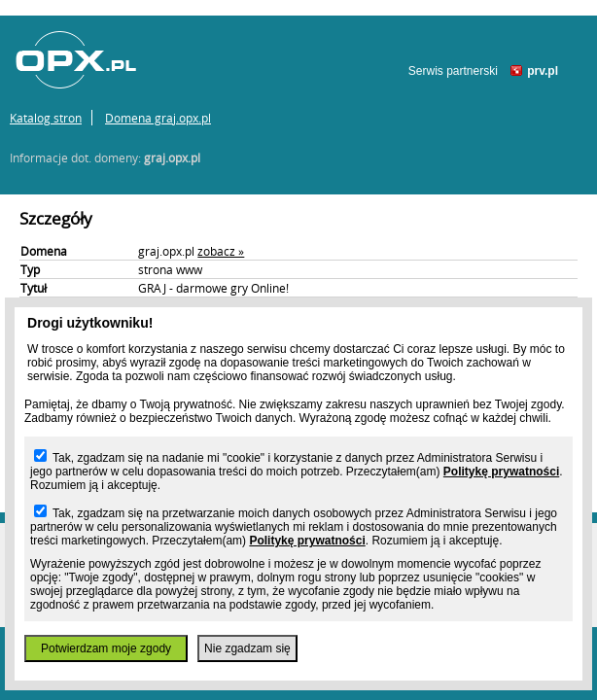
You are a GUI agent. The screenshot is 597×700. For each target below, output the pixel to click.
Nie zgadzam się (247, 648)
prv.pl (543, 71)
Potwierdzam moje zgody (106, 648)
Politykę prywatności (501, 472)
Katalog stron (46, 118)
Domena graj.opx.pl (158, 118)
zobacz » (221, 251)
